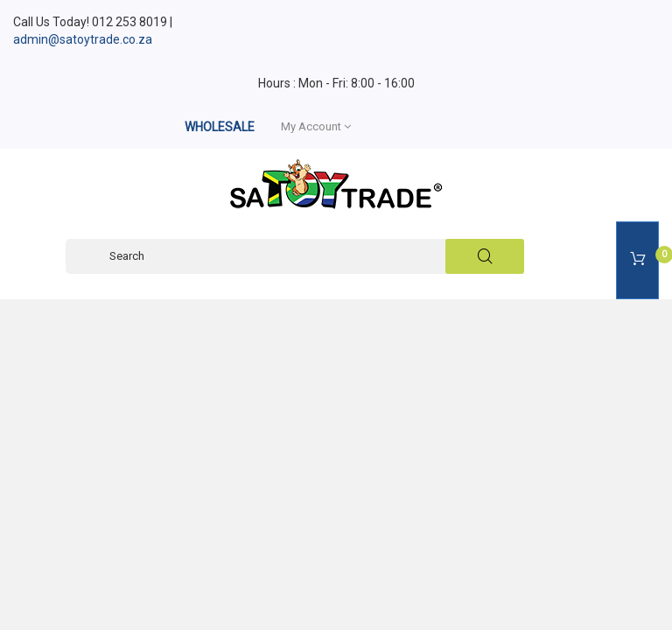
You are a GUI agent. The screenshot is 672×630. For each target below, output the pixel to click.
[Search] (295, 256)
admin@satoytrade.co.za (83, 39)
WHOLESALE (220, 127)
